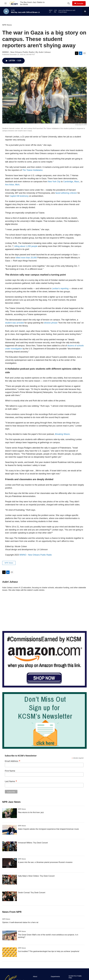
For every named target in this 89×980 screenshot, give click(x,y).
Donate (80, 3)
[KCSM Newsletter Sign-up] (44, 720)
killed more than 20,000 (26, 258)
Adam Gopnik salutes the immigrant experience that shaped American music (48, 829)
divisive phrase (51, 323)
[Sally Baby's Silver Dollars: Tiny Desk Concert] (10, 880)
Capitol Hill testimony (19, 196)
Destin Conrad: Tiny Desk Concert (32, 893)
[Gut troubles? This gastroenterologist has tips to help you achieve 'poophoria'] (10, 952)
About (35, 977)
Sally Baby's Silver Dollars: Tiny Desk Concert (36, 876)
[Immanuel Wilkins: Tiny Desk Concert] (10, 846)
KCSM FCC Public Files (75, 977)
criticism (73, 193)
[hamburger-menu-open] (6, 3)
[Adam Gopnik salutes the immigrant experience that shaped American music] (10, 830)
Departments (55, 977)
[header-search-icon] (69, 3)
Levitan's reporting (60, 288)
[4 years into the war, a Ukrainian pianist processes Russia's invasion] (10, 863)
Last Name (11, 781)
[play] (6, 11)
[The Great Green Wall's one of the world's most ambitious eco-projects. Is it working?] (10, 935)
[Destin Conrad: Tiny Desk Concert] (10, 896)
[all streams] (86, 11)
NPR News (7, 25)
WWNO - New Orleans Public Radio (36, 555)
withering (65, 193)
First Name (10, 771)
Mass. (77, 182)
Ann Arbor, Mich (12, 185)
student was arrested (15, 323)
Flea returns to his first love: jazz (31, 812)
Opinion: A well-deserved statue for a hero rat (20, 922)
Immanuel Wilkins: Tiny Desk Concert (33, 843)
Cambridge (68, 182)
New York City (54, 182)
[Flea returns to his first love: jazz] (10, 813)
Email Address (13, 761)
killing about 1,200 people (26, 246)
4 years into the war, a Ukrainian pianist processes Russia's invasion (45, 862)
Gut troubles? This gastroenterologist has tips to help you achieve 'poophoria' (49, 951)
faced (58, 193)
